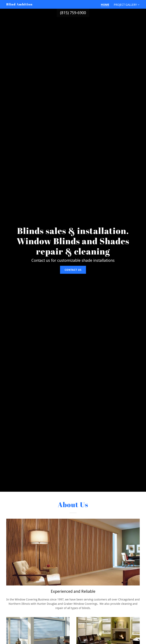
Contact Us (73, 270)
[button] (127, 5)
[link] (19, 4)
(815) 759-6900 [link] (73, 13)
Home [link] (105, 5)
